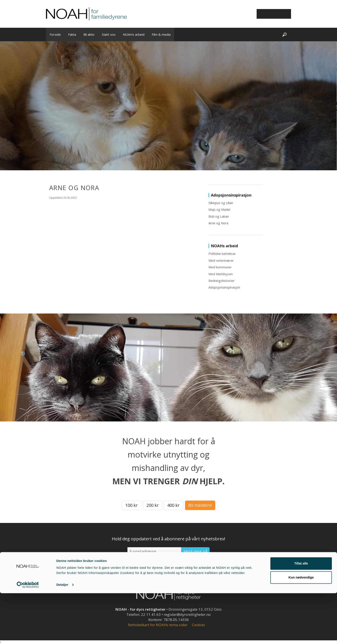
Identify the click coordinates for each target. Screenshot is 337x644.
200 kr (153, 505)
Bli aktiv (89, 34)
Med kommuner (220, 267)
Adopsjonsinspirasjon (224, 287)
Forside (55, 34)
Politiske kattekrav (222, 254)
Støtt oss (109, 34)
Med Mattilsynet (221, 274)
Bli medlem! (200, 505)
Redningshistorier (222, 281)
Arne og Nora (218, 223)
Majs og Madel (219, 209)
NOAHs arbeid (134, 34)
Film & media (161, 34)
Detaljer (62, 636)
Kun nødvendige (301, 628)
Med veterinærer (221, 260)
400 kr (173, 505)
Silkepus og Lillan (221, 203)
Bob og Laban (219, 216)
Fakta (72, 34)
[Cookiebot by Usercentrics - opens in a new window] (28, 636)
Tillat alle (301, 614)
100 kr (132, 505)
